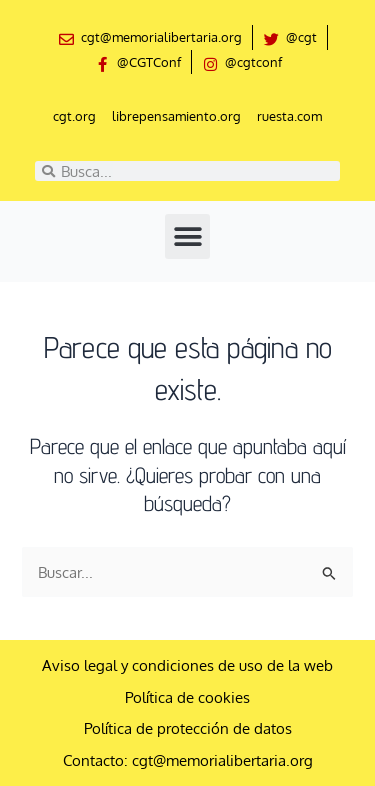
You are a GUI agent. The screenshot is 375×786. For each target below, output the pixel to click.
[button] (187, 236)
